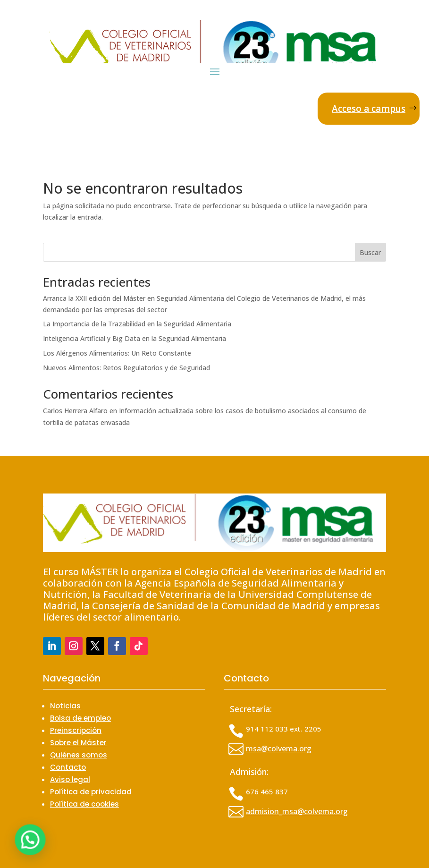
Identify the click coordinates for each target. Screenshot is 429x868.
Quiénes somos (79, 755)
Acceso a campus (369, 109)
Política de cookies (84, 804)
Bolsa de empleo (80, 718)
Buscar (370, 252)
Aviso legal (70, 779)
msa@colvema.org (279, 749)
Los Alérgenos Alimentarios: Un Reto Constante (117, 353)
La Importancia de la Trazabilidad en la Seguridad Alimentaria (137, 324)
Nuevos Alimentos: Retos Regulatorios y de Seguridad (126, 368)
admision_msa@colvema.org (297, 811)
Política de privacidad (91, 792)
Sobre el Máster (78, 743)
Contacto (68, 767)
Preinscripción (76, 730)
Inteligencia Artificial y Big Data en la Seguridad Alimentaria (135, 338)
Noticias (65, 706)
